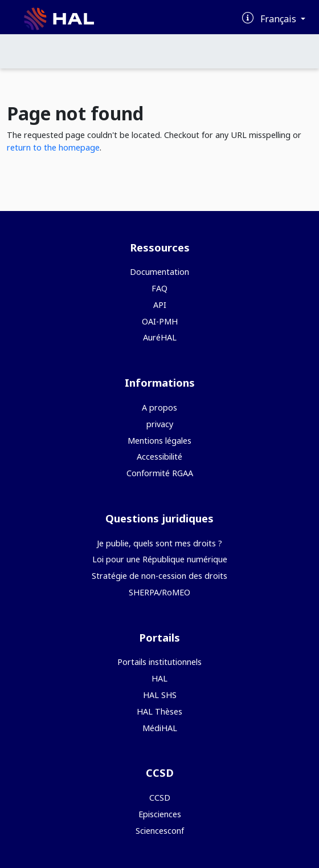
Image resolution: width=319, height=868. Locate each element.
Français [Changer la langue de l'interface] (279, 19)
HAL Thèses (159, 711)
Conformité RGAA (160, 473)
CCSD (160, 798)
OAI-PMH (160, 321)
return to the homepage (53, 147)
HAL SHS (160, 695)
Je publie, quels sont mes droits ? (159, 543)
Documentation (159, 272)
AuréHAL (160, 337)
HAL (159, 678)
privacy (160, 424)
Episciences (160, 814)
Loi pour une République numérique (160, 559)
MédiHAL (160, 728)
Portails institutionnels (159, 662)
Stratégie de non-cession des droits (159, 576)
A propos (159, 407)
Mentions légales (159, 441)
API (160, 305)
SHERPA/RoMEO (159, 592)
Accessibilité (159, 457)
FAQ (159, 288)
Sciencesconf (160, 831)
